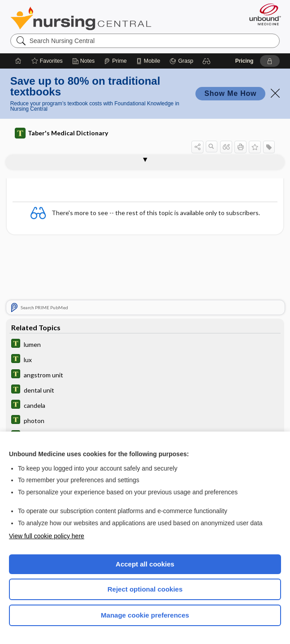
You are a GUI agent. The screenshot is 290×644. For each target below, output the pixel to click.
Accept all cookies (145, 564)
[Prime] (115, 61)
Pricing (245, 61)
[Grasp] (181, 61)
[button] (207, 61)
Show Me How (230, 93)
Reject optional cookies (145, 589)
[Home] (18, 61)
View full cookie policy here (47, 536)
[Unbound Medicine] (262, 14)
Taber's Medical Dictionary (61, 133)
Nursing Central (81, 18)
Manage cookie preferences (145, 615)
